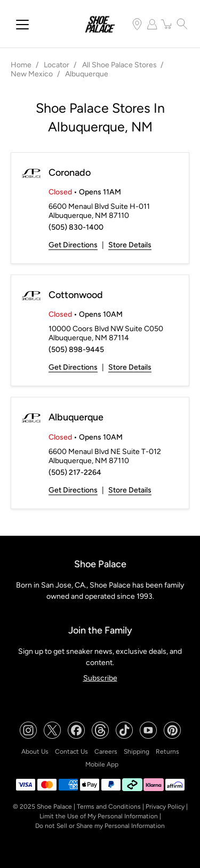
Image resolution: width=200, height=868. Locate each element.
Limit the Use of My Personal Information (99, 816)
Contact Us (71, 752)
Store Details (130, 245)
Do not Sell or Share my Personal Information (100, 826)
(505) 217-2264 (75, 472)
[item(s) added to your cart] (167, 24)
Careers (106, 752)
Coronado (70, 173)
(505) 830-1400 (76, 227)
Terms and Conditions (109, 807)
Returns (167, 752)
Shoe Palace (54, 807)
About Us (35, 752)
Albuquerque (76, 417)
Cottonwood (76, 295)
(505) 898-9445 (76, 350)
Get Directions (73, 245)
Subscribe (100, 678)
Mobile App (102, 764)
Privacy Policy (165, 807)
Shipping (137, 752)
